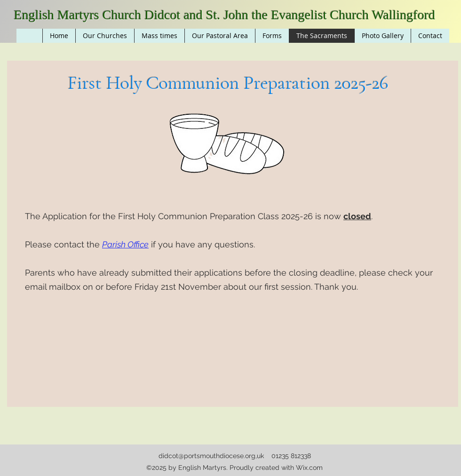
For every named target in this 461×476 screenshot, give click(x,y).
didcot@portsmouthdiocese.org (207, 456)
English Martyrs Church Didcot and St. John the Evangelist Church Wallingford (225, 15)
